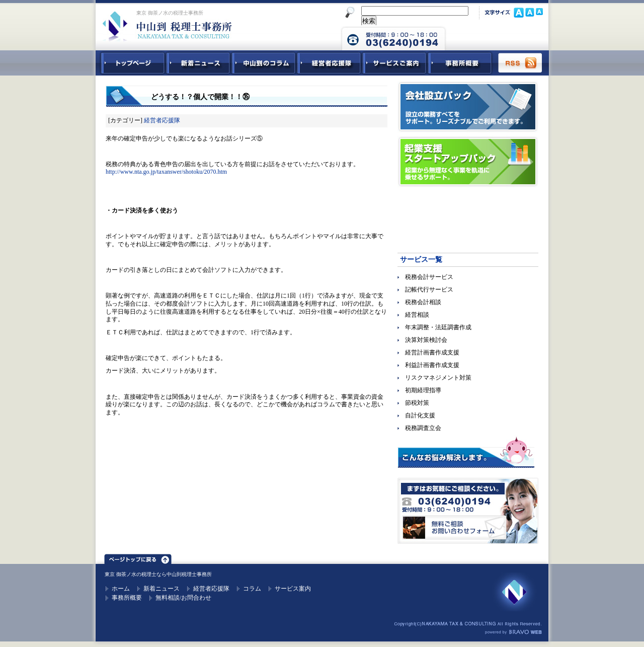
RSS (521, 63)
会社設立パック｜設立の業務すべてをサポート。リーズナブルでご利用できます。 (468, 107)
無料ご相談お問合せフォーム (468, 511)
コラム (252, 589)
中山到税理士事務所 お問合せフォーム (497, 38)
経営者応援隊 (162, 120)
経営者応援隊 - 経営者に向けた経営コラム (329, 63)
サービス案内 (293, 589)
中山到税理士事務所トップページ (131, 63)
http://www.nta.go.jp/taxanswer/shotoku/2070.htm (166, 172)
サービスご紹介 (394, 63)
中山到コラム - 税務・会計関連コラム (264, 63)
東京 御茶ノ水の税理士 (131, 574)
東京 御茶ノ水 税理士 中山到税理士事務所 (167, 26)
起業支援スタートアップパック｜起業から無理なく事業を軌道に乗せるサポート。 (468, 162)
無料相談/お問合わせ (183, 598)
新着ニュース (198, 63)
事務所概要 (460, 63)
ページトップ (138, 557)
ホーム (121, 589)
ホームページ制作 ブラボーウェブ (513, 632)
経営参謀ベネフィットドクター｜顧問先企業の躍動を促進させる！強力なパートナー (468, 217)
